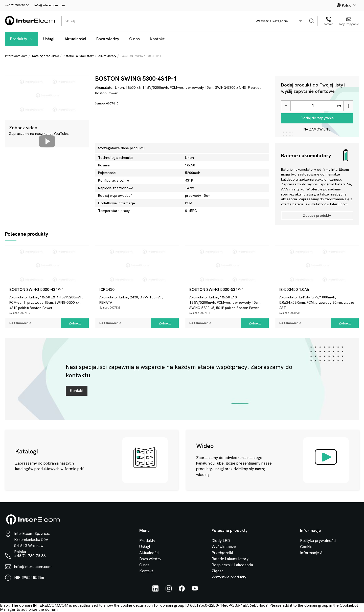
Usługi (49, 39)
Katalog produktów (45, 56)
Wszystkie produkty (229, 577)
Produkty (22, 39)
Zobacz (75, 323)
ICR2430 (107, 289)
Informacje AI (312, 553)
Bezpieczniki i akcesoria (232, 565)
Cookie (306, 547)
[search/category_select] (279, 21)
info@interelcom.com (50, 5)
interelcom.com (16, 56)
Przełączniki (222, 553)
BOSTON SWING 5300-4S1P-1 (37, 289)
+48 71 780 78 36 (17, 5)
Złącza (218, 571)
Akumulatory (107, 56)
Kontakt (157, 39)
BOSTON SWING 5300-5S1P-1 (217, 289)
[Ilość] (313, 106)
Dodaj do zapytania (317, 118)
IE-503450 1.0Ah (294, 289)
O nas (134, 39)
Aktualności (75, 39)
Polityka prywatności (318, 541)
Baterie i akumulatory (79, 56)
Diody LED (221, 541)
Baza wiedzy (108, 39)
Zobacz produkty (317, 215)
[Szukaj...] (156, 21)
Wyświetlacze (224, 547)
